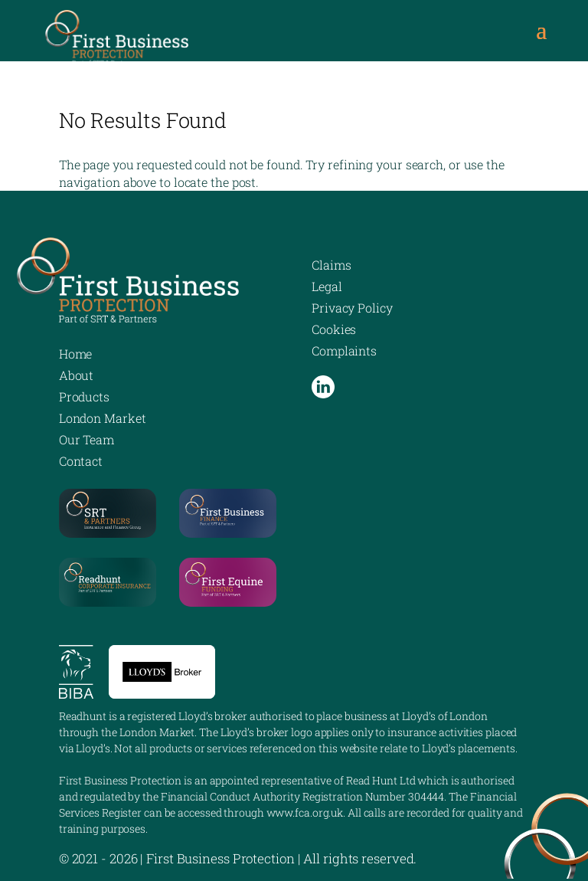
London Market (103, 418)
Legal (327, 286)
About (77, 375)
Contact (81, 461)
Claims (331, 265)
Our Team (87, 439)
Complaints (344, 350)
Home (76, 354)
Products (84, 396)
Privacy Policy (352, 308)
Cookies (334, 329)
